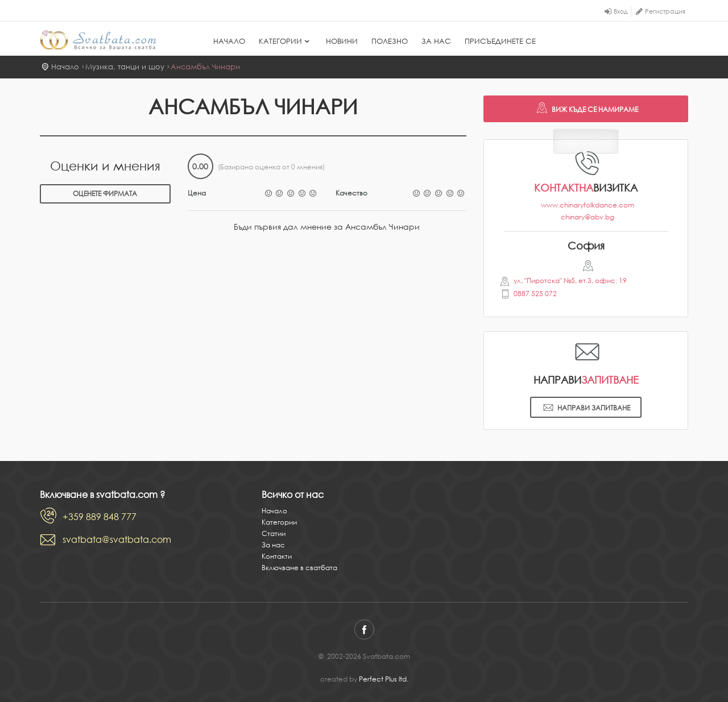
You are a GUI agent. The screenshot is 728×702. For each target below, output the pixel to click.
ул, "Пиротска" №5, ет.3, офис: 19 (570, 281)
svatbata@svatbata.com (117, 539)
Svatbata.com (98, 40)
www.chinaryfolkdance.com (588, 205)
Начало (229, 41)
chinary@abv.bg (588, 217)
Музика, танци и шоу (125, 67)
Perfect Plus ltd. (384, 679)
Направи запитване (586, 409)
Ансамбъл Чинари (205, 67)
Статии (274, 533)
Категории (286, 41)
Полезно (390, 41)
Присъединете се (500, 41)
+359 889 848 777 (100, 517)
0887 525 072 (535, 294)
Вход (621, 11)
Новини (342, 41)
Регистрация (665, 11)
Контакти (277, 556)
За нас (436, 41)
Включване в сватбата (299, 568)
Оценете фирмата (105, 194)
